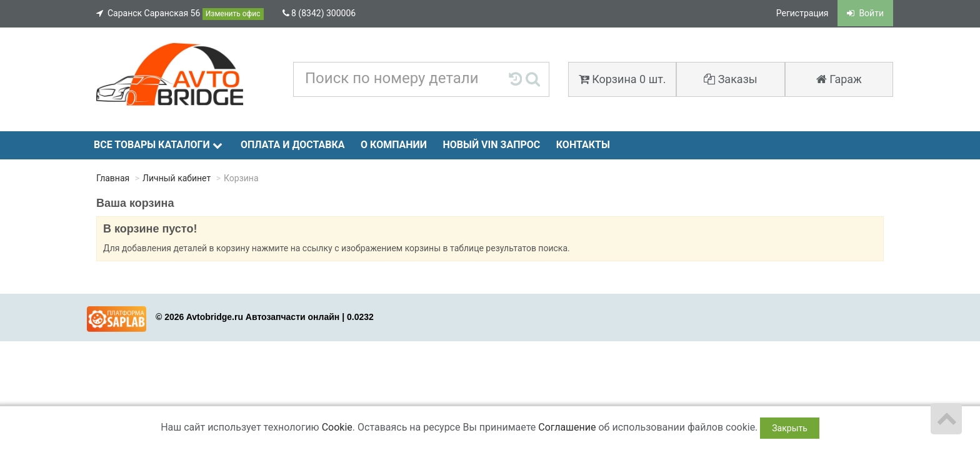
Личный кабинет (177, 178)
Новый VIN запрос (491, 145)
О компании (394, 145)
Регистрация (802, 13)
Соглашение (567, 427)
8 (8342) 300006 (319, 13)
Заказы (731, 79)
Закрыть (790, 428)
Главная (113, 178)
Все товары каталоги (158, 145)
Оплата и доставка (293, 145)
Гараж (839, 79)
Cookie (337, 427)
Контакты (583, 145)
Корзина (622, 79)
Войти (865, 13)
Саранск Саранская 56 (180, 14)
